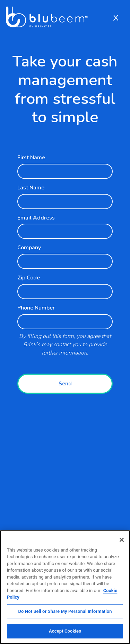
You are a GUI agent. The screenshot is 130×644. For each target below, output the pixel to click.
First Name (31, 158)
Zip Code (29, 278)
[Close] (122, 540)
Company (29, 248)
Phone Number (36, 308)
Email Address (36, 218)
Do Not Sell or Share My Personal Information (65, 611)
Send (65, 384)
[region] (65, 587)
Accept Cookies (65, 631)
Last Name (31, 188)
